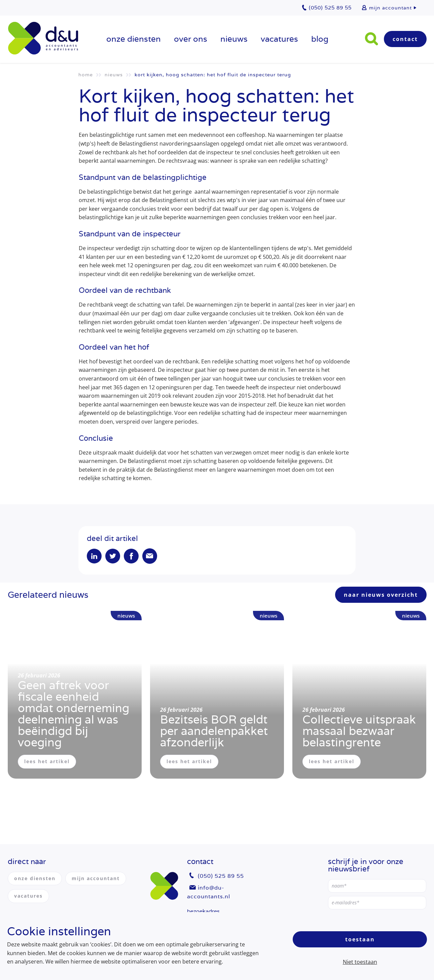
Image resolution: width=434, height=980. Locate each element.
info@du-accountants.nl (209, 892)
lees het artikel (47, 761)
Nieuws (234, 39)
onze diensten (134, 39)
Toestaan (360, 939)
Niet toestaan (360, 962)
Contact (405, 39)
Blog (320, 39)
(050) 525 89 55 (221, 876)
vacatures (279, 39)
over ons (191, 39)
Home (86, 75)
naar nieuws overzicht (381, 595)
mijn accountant (390, 8)
